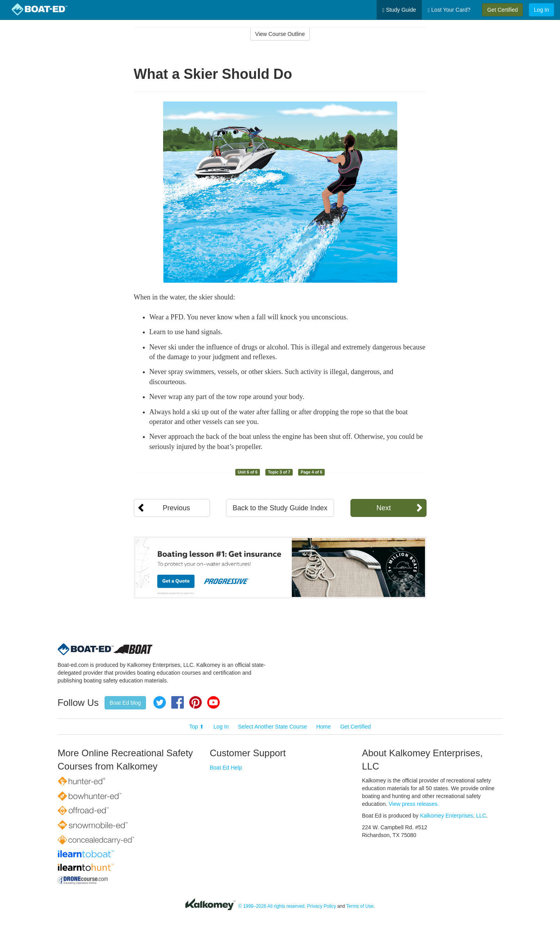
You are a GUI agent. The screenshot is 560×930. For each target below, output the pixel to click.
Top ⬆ (197, 727)
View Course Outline (280, 34)
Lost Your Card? (449, 10)
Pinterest (196, 702)
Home (323, 727)
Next (383, 508)
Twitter (160, 702)
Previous (176, 508)
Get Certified (502, 10)
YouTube (213, 702)
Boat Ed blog (125, 703)
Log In (541, 10)
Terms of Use (360, 906)
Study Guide (399, 10)
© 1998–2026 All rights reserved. (272, 906)
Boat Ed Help (226, 768)
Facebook (178, 702)
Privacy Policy (322, 906)
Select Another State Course (273, 727)
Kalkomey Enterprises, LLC (453, 816)
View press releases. (414, 804)
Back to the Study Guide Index (280, 508)
